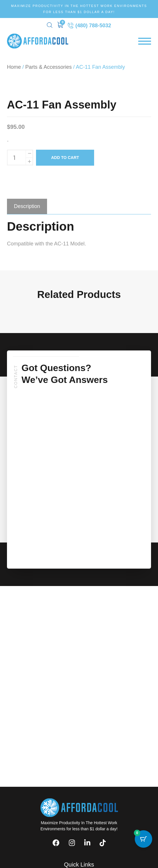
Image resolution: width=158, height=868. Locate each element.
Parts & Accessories (49, 67)
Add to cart (65, 158)
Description (27, 206)
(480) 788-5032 (89, 25)
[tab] (27, 206)
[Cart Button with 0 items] (143, 839)
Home (14, 67)
